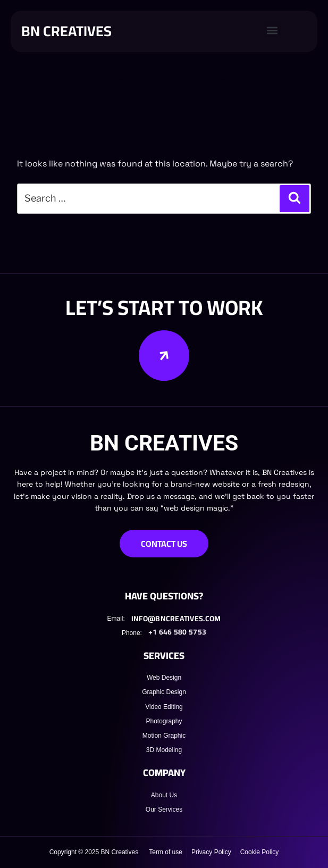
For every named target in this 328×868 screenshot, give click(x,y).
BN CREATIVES (66, 31)
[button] (272, 30)
